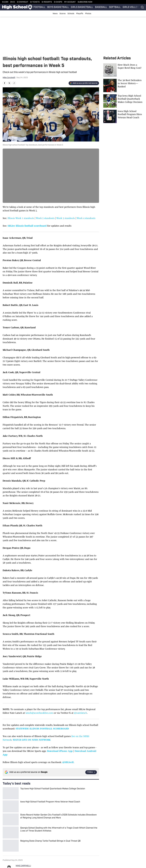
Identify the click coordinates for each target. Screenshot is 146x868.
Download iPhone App (60, 751)
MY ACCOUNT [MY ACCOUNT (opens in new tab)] (70, 2)
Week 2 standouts (45, 218)
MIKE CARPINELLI (23, 800)
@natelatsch (81, 713)
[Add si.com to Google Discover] (84, 83)
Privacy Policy (99, 846)
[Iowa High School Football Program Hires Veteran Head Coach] (123, 116)
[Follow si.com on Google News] (91, 772)
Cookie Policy (18, 846)
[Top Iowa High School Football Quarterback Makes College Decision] (123, 101)
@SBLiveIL (68, 762)
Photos (88, 14)
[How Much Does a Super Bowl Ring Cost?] (123, 70)
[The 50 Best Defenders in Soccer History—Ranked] (123, 85)
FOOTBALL (39, 7)
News (55, 14)
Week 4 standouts (86, 218)
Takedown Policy (75, 846)
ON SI (13, 2)
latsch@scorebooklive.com (39, 713)
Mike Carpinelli (9, 78)
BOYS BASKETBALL (58, 7)
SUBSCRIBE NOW (85, 2)
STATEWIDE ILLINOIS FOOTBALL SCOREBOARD (42, 729)
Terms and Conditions (124, 846)
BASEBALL (101, 7)
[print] (19, 815)
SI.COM (5, 2)
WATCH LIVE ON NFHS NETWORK (32, 740)
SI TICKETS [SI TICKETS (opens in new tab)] (35, 2)
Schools (71, 14)
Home (5, 828)
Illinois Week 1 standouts (21, 218)
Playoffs (80, 14)
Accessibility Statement (48, 846)
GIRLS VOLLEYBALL (134, 7)
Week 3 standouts (66, 218)
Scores (63, 14)
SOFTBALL (115, 7)
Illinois (13, 828)
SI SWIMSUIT (23, 2)
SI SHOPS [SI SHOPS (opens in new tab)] (58, 2)
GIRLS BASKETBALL (82, 7)
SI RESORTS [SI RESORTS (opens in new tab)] (47, 2)
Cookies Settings (20, 850)
